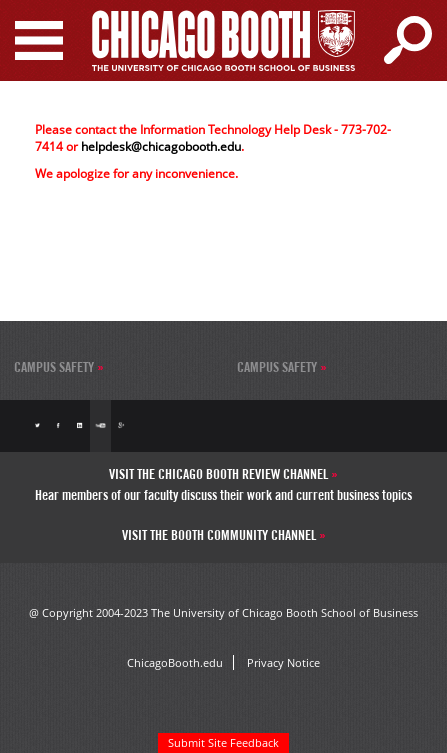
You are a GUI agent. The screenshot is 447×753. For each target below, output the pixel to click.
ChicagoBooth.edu (175, 662)
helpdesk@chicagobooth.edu (161, 146)
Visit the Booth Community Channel (220, 535)
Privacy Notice (283, 662)
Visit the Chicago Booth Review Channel (220, 474)
